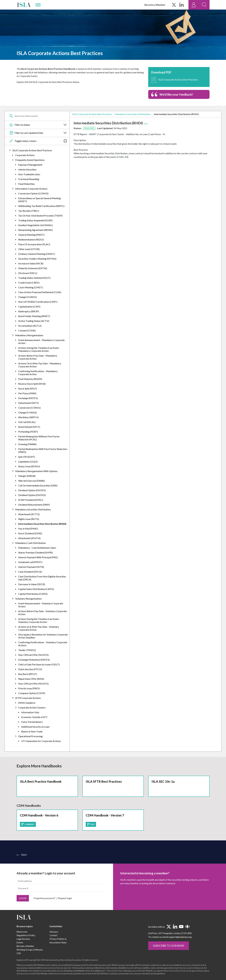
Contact (53, 949)
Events (20, 956)
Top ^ (146, 124)
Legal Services (23, 953)
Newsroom (22, 946)
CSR (19, 967)
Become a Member (155, 5)
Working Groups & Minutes (30, 963)
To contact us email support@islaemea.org (170, 951)
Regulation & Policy (26, 949)
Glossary (54, 946)
